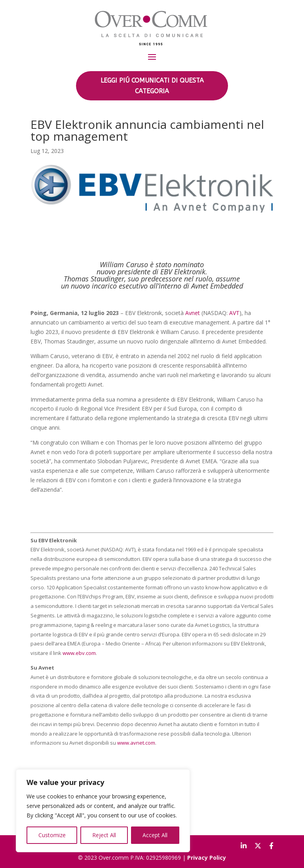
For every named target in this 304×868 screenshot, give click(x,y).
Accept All (155, 835)
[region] (103, 811)
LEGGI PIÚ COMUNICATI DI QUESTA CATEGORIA (152, 86)
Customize (52, 835)
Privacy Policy (207, 858)
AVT (234, 313)
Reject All (104, 835)
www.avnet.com (136, 743)
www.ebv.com (79, 653)
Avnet (193, 313)
